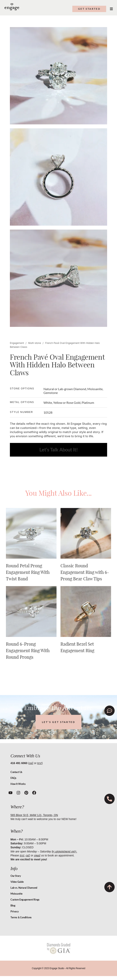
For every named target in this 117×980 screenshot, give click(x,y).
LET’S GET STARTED (59, 722)
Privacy (15, 911)
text (39, 763)
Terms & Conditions (21, 917)
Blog (13, 905)
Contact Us (16, 772)
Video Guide (17, 882)
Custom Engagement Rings (25, 900)
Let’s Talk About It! (58, 450)
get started (89, 9)
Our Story (16, 876)
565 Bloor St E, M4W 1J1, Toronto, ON (34, 815)
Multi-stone (35, 343)
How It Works (18, 784)
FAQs (13, 778)
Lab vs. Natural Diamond (24, 888)
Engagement (17, 343)
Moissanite (17, 894)
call (31, 763)
